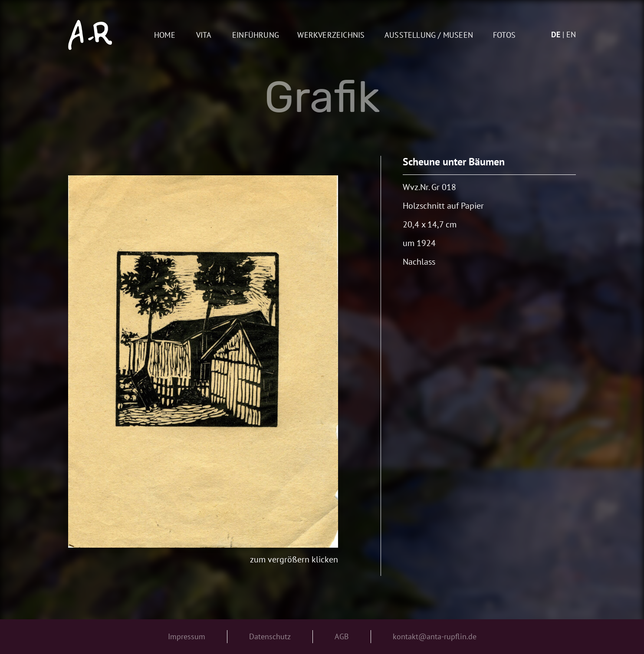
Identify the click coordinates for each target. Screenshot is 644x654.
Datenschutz (270, 636)
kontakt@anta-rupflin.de (435, 636)
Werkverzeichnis (331, 35)
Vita (204, 35)
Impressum (187, 636)
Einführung (256, 35)
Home (165, 35)
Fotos (504, 35)
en (571, 35)
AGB (342, 636)
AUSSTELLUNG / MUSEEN (429, 35)
